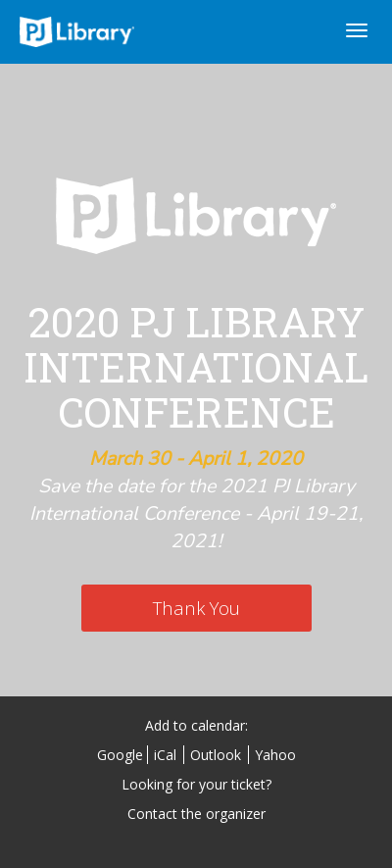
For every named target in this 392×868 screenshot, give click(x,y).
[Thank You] (196, 609)
